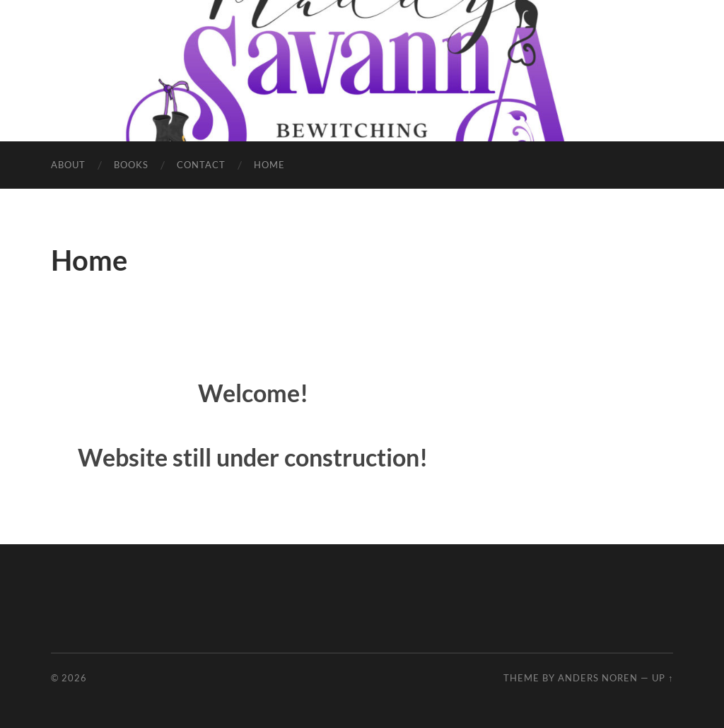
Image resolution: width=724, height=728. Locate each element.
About (68, 165)
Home (269, 165)
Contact (201, 165)
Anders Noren (598, 678)
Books (131, 165)
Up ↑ (662, 678)
